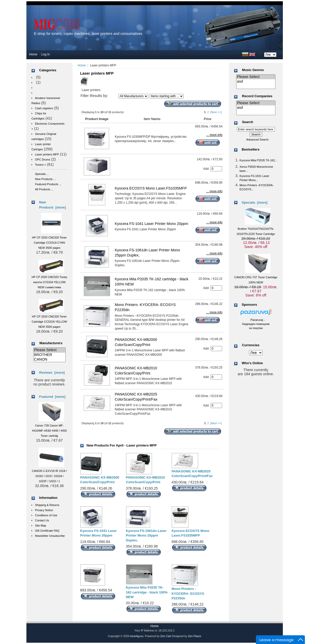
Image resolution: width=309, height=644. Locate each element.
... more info (214, 135)
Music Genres (253, 70)
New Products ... (46, 179)
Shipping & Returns (47, 505)
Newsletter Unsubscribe (50, 536)
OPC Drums (43, 160)
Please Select (49, 350)
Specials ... (42, 174)
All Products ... (44, 189)
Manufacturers (51, 343)
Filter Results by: (94, 96)
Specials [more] (255, 202)
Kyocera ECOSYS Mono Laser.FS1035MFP (151, 188)
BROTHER (49, 355)
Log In (46, 54)
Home (33, 54)
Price (208, 119)
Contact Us (42, 520)
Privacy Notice (44, 510)
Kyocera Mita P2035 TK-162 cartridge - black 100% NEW (147, 592)
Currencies (251, 345)
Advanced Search (257, 140)
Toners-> (41, 165)
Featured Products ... (48, 184)
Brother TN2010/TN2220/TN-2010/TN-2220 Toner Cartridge (256, 229)
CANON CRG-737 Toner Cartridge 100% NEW (256, 277)
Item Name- (153, 119)
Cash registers (44, 108)
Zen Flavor (195, 636)
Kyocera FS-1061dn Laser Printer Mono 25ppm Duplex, (146, 535)
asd (256, 82)
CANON (49, 360)
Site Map (41, 526)
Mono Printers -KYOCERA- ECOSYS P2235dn (188, 593)
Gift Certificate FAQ (47, 531)
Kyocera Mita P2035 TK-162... (258, 160)
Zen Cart (166, 636)
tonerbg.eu (137, 636)
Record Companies (257, 96)
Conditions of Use (46, 515)
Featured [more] (52, 397)
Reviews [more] (52, 373)
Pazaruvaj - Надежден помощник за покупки (256, 324)
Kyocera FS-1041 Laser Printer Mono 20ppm (152, 224)
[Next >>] (216, 112)
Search (248, 122)
